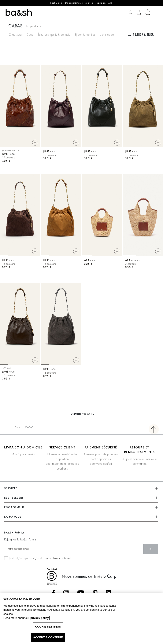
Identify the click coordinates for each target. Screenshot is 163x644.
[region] (81, 618)
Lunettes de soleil (110, 35)
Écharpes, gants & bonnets (54, 35)
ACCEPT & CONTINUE (48, 637)
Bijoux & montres (85, 35)
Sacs (30, 35)
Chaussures (16, 35)
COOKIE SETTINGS (48, 627)
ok (151, 549)
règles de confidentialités (47, 558)
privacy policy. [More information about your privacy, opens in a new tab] (40, 618)
